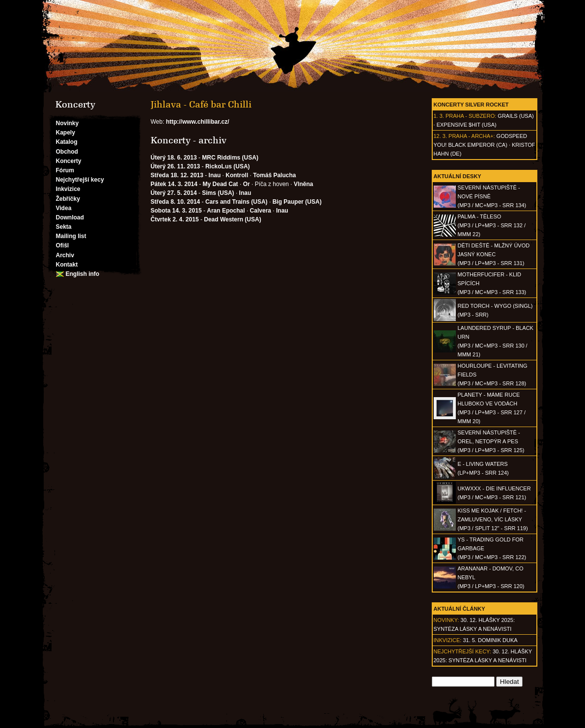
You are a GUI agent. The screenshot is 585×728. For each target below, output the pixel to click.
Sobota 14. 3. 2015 (176, 211)
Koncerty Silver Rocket (471, 105)
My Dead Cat (221, 184)
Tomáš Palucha (274, 175)
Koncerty (69, 161)
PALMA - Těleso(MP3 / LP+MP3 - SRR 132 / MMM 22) (492, 225)
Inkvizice (68, 189)
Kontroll (237, 175)
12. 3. (441, 136)
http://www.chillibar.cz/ (198, 122)
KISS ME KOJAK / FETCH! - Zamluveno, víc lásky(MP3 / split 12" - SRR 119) (493, 519)
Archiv (65, 255)
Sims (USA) (218, 193)
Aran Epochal (226, 211)
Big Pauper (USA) (297, 202)
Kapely (66, 133)
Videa (64, 208)
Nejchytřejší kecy (80, 180)
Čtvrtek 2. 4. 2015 (175, 219)
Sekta (64, 227)
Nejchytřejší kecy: (462, 651)
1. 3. (439, 116)
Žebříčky (68, 199)
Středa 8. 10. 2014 (176, 202)
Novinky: (446, 620)
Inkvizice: (448, 640)
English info (83, 274)
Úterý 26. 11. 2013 (176, 166)
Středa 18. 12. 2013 (177, 175)
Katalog (67, 142)
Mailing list (71, 236)
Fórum (65, 170)
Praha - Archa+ (471, 136)
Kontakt (67, 265)
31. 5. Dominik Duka (490, 640)
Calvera (261, 211)
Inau (215, 175)
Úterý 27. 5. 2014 (174, 193)
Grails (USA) (515, 116)
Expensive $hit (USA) (467, 125)
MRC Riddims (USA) (230, 158)
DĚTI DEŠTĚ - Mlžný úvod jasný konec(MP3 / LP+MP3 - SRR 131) (494, 254)
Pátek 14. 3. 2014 (174, 184)
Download (70, 217)
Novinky (68, 123)
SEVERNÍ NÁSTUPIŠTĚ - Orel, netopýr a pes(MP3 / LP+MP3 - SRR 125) (491, 441)
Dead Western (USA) (232, 219)
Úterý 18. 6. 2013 (174, 158)
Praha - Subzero (470, 116)
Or (247, 184)
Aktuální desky (458, 176)
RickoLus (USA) (228, 166)
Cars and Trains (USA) (237, 202)
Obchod (67, 152)
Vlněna (303, 184)
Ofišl (63, 245)
